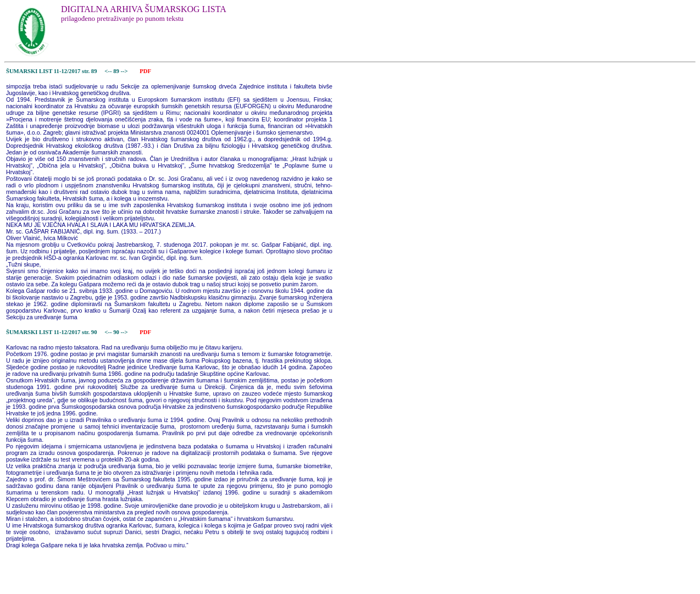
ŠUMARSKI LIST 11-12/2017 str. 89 (52, 71)
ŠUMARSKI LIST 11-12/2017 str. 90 (52, 332)
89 (117, 71)
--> (125, 71)
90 (117, 332)
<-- (109, 71)
